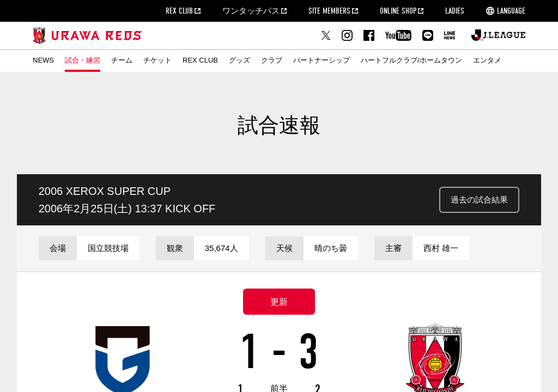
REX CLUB (179, 11)
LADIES (455, 11)
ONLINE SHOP (398, 11)
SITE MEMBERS (329, 11)
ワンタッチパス (251, 11)
